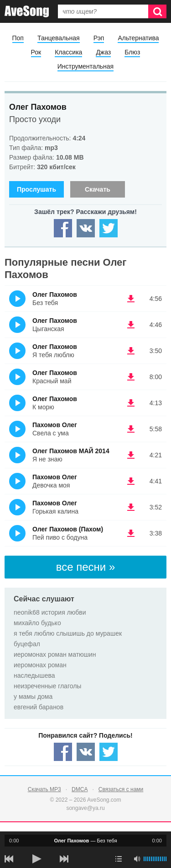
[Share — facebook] (63, 228)
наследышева (34, 675)
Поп (18, 38)
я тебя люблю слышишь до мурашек (68, 633)
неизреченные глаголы (47, 686)
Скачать (98, 189)
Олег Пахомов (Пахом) (68, 529)
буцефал (27, 644)
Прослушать (36, 189)
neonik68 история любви (50, 612)
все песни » (86, 567)
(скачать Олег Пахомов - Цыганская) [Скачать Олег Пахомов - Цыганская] (131, 325)
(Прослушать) (17, 299)
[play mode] (119, 859)
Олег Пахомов (38, 107)
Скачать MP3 (44, 789)
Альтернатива (138, 38)
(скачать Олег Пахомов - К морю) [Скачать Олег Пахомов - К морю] (131, 403)
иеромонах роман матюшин (55, 654)
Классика (68, 52)
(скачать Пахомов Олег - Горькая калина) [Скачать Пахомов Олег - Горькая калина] (131, 507)
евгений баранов (39, 707)
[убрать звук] (137, 859)
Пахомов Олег (55, 425)
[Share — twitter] (109, 228)
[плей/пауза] (36, 859)
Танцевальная (59, 38)
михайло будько (37, 623)
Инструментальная (85, 66)
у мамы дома (33, 697)
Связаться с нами (121, 789)
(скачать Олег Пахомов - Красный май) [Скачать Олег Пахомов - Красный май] (131, 377)
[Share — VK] (86, 228)
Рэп (99, 38)
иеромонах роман (40, 665)
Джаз (103, 52)
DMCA (80, 789)
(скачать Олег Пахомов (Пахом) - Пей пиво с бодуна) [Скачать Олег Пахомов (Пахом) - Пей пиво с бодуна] (131, 533)
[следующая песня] (64, 859)
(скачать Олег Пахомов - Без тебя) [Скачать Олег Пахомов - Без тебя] (131, 299)
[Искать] (157, 11)
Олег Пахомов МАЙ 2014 (71, 451)
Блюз (132, 52)
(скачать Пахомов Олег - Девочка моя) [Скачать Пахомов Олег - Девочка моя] (131, 481)
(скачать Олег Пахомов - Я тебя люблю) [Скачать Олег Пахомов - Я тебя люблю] (131, 351)
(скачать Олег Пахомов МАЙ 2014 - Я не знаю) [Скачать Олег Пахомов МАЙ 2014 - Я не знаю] (131, 455)
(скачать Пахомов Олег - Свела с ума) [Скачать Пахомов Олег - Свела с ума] (131, 429)
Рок (36, 52)
